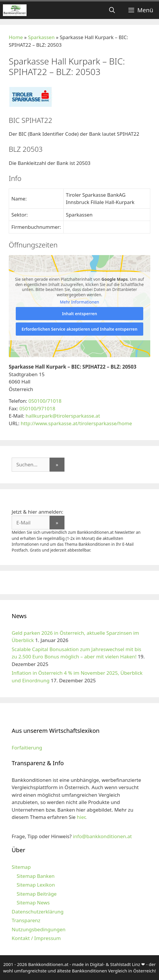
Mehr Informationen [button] (79, 302)
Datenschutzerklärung (38, 912)
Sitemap (21, 867)
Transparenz (26, 920)
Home (16, 37)
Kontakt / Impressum (36, 938)
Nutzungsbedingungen (39, 929)
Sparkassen (41, 37)
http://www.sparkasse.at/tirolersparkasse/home (76, 423)
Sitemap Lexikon (36, 885)
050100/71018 (45, 401)
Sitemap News (33, 903)
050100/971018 (37, 408)
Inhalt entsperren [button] (79, 314)
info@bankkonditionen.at (102, 836)
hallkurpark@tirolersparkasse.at (63, 416)
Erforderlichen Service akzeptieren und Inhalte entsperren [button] (79, 329)
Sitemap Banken (36, 876)
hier (81, 817)
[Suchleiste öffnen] (112, 10)
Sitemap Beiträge (37, 894)
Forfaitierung (27, 748)
